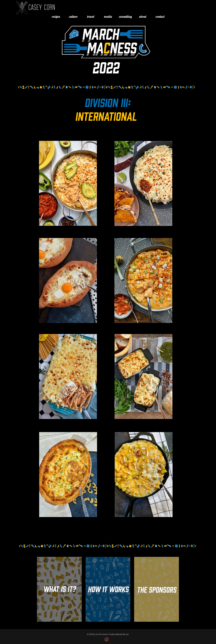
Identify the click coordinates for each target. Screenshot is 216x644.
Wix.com (126, 634)
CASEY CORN (42, 7)
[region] (68, 184)
